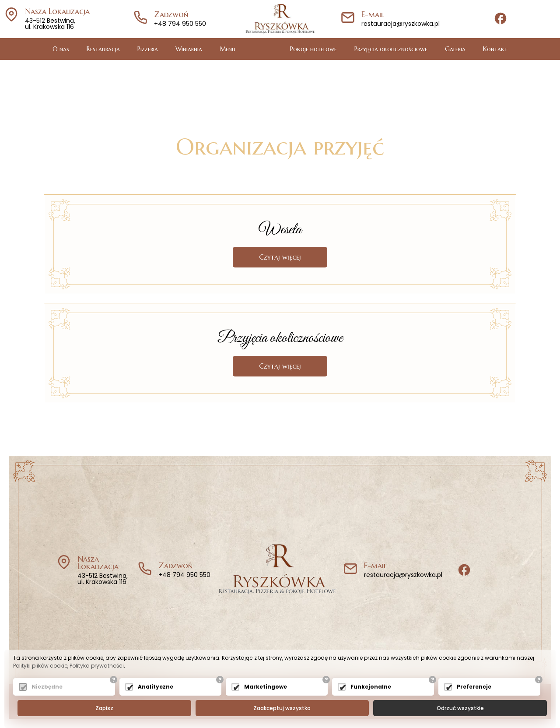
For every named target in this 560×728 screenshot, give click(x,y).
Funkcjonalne (371, 687)
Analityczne (156, 687)
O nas (61, 49)
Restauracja (103, 49)
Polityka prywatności (97, 666)
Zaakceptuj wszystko (282, 708)
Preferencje (474, 687)
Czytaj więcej (280, 257)
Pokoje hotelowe (313, 49)
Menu (227, 49)
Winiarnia (189, 49)
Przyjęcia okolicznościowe (391, 49)
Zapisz (104, 708)
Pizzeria (148, 49)
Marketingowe (266, 687)
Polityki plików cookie (40, 666)
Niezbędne (47, 687)
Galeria (455, 49)
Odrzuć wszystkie (460, 708)
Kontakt (495, 49)
